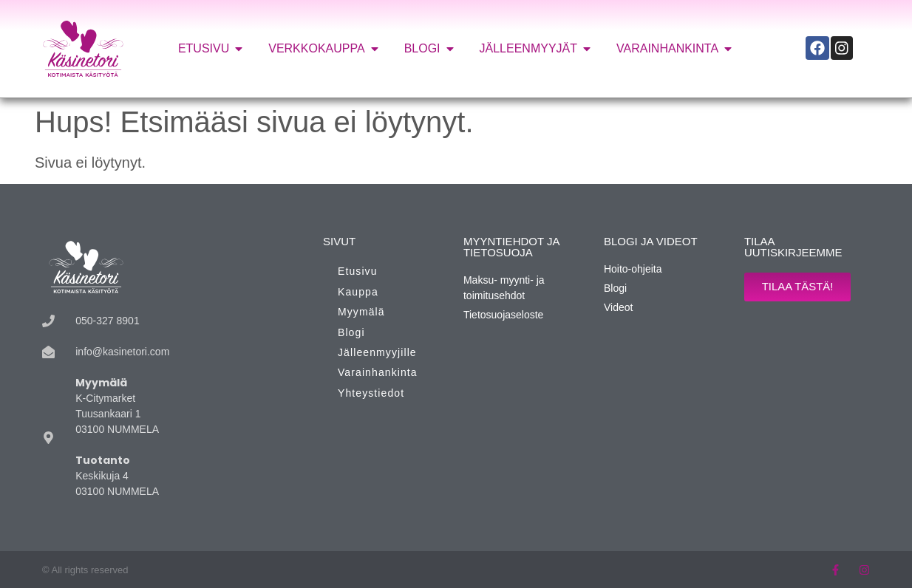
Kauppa (358, 292)
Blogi (351, 332)
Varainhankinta (378, 372)
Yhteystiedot (371, 393)
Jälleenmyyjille (377, 352)
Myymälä (361, 312)
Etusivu (358, 271)
